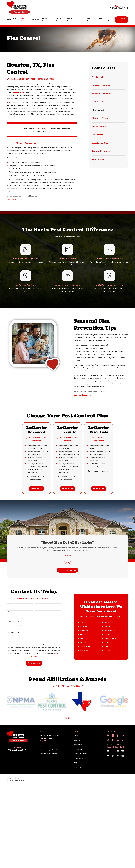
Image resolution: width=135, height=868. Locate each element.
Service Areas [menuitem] (59, 20)
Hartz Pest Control (16, 103)
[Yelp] (113, 783)
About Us (77, 783)
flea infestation (18, 92)
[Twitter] (123, 783)
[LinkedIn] (118, 783)
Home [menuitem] (9, 20)
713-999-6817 (119, 8)
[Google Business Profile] (108, 778)
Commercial (78, 792)
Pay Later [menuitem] (108, 20)
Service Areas (79, 801)
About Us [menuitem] (15, 20)
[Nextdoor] (123, 778)
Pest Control (78, 787)
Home (76, 778)
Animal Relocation (80, 796)
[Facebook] (118, 778)
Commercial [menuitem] (36, 20)
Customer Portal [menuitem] (87, 20)
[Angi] (108, 783)
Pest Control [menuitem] (24, 20)
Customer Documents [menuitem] (71, 20)
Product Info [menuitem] (99, 20)
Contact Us (122, 20)
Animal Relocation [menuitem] (45, 20)
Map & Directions (46, 783)
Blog (75, 805)
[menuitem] (109, 77)
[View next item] (70, 761)
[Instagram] (113, 778)
